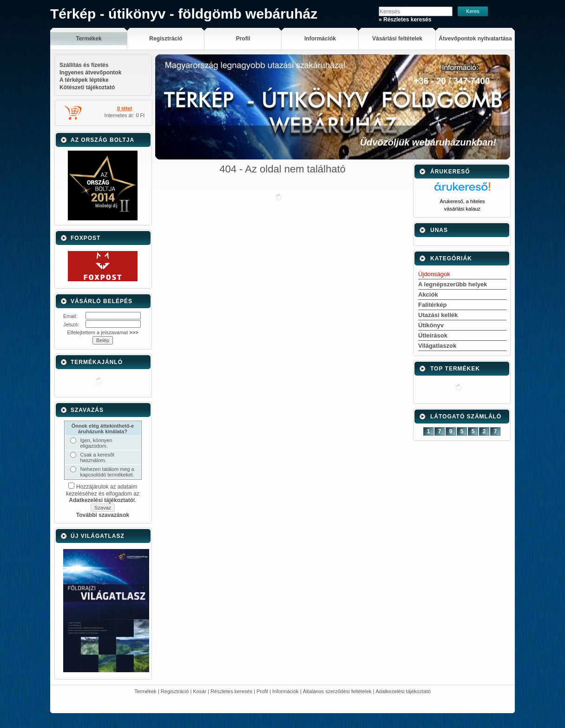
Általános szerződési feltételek (337, 691)
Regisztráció (175, 691)
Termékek (145, 691)
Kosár (200, 691)
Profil (262, 691)
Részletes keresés (231, 691)
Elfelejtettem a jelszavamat (102, 332)
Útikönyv (431, 325)
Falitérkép (432, 305)
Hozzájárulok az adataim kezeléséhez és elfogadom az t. (103, 493)
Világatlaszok (437, 346)
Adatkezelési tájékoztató (403, 691)
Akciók (428, 295)
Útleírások (433, 335)
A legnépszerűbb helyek (453, 284)
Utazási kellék (438, 315)
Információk (286, 691)
